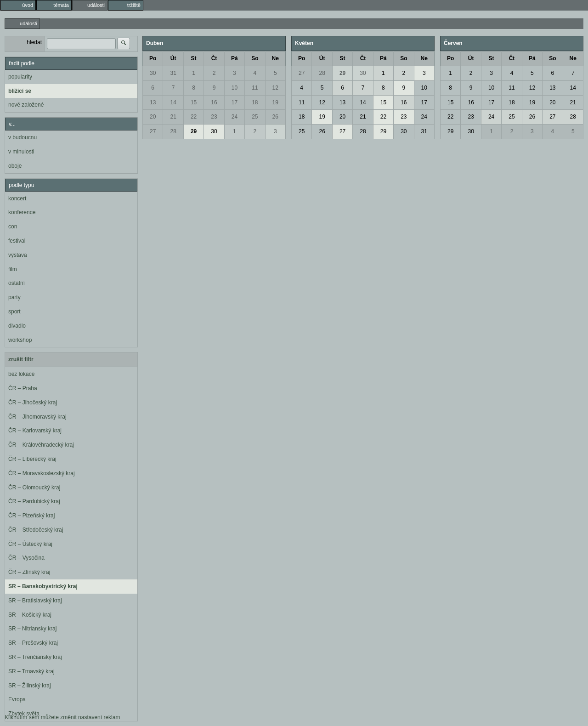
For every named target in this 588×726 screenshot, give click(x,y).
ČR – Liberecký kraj (32, 459)
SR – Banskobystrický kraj (43, 586)
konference (22, 212)
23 (214, 117)
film (13, 269)
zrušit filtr (21, 359)
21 (173, 117)
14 (173, 102)
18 (255, 102)
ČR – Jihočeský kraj (33, 403)
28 (173, 131)
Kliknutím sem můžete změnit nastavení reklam (62, 717)
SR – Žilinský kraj (30, 686)
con (13, 227)
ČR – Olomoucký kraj (34, 488)
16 (214, 102)
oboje (15, 166)
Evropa (17, 699)
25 (255, 117)
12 (275, 88)
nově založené (26, 105)
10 (235, 88)
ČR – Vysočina (26, 558)
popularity (20, 77)
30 (153, 73)
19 (275, 102)
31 (173, 73)
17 (235, 102)
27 (153, 131)
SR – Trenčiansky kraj (35, 657)
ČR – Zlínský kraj (29, 572)
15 (194, 102)
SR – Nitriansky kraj (32, 629)
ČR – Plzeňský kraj (31, 516)
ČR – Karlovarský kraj (35, 431)
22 (194, 117)
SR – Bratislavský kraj (35, 601)
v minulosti (21, 152)
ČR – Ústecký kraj (30, 544)
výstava (18, 255)
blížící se (20, 91)
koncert (17, 199)
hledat (34, 42)
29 (194, 131)
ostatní (17, 283)
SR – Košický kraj (30, 615)
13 (153, 102)
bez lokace (21, 374)
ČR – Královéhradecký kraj (41, 445)
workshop (20, 340)
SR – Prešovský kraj (33, 643)
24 (235, 117)
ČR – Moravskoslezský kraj (42, 473)
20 (153, 117)
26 (275, 117)
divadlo (17, 326)
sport (14, 312)
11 (255, 88)
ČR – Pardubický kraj (34, 501)
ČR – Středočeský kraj (36, 530)
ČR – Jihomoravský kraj (37, 417)
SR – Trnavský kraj (31, 671)
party (14, 297)
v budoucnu (23, 137)
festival (17, 241)
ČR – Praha (23, 388)
